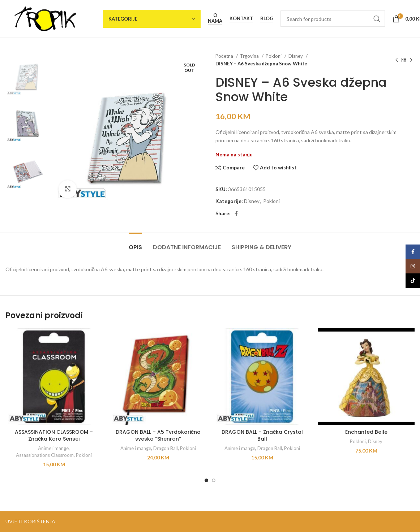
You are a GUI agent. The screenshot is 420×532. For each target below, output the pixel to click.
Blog (267, 19)
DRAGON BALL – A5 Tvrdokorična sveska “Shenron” (158, 436)
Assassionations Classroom (45, 455)
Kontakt (241, 19)
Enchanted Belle (366, 432)
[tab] (135, 244)
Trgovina (250, 56)
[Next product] (411, 60)
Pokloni (274, 56)
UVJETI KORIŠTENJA (30, 521)
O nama (215, 18)
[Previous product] (397, 60)
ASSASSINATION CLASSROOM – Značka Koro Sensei (54, 436)
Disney (296, 56)
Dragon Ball (166, 448)
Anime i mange (53, 448)
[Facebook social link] (236, 213)
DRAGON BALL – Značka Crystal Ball (262, 436)
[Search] (333, 19)
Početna (225, 56)
